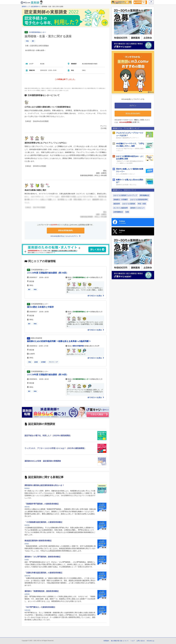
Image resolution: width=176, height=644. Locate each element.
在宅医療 (43, 362)
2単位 (27, 41)
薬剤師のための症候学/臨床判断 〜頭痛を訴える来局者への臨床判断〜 (59, 341)
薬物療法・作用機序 (121, 200)
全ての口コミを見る (96, 296)
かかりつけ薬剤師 (129, 204)
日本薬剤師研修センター (37, 32)
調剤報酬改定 (144, 195)
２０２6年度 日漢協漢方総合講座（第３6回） (48, 273)
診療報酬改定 (118, 212)
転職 (127, 212)
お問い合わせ (141, 641)
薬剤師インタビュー (137, 208)
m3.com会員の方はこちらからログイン (66, 236)
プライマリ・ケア (53, 362)
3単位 (35, 290)
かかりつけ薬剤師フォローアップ (125, 195)
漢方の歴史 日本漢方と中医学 (40, 307)
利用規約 (106, 641)
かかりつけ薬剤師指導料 (139, 200)
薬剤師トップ (26, 7)
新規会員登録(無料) (66, 230)
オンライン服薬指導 (121, 208)
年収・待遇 (142, 204)
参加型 (36, 362)
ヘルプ (133, 641)
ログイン (151, 2)
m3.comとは (150, 641)
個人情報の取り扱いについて (120, 641)
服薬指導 (117, 204)
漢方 (33, 41)
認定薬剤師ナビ (36, 7)
